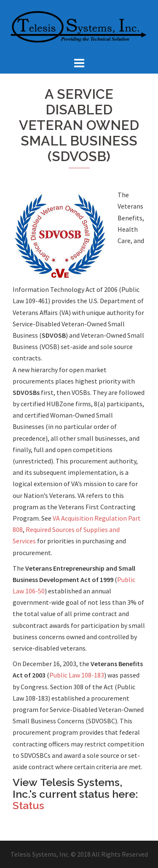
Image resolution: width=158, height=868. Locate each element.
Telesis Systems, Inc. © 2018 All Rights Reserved (79, 854)
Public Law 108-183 (77, 675)
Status (28, 805)
